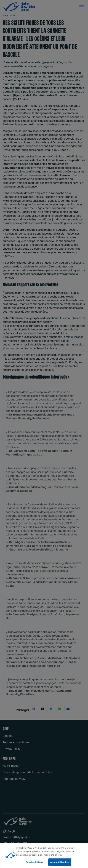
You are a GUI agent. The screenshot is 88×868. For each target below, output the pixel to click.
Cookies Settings (34, 864)
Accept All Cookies (60, 864)
